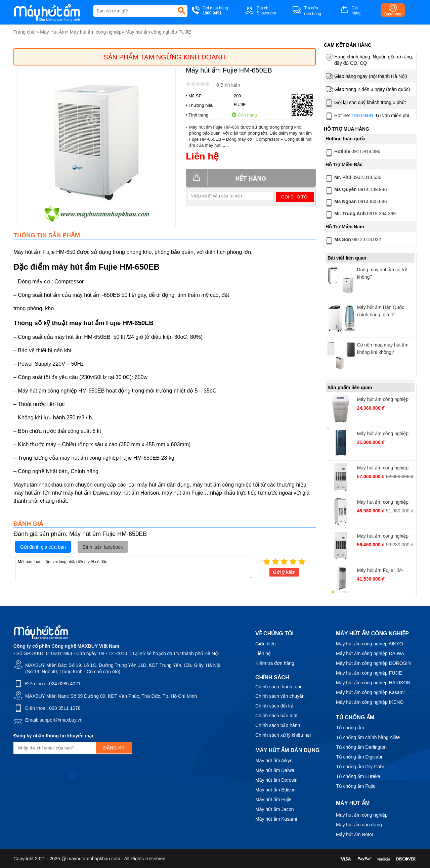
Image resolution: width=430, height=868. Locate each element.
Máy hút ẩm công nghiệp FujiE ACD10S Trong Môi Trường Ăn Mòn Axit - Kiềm (385, 537)
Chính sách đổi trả (274, 706)
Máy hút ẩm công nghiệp (96, 32)
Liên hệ (263, 653)
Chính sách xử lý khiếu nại (283, 735)
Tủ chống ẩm (350, 728)
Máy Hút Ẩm (53, 32)
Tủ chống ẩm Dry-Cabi (360, 767)
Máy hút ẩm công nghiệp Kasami (370, 692)
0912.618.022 (353, 241)
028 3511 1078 (65, 708)
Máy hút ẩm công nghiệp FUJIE (158, 32)
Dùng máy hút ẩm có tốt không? (382, 273)
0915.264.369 (360, 215)
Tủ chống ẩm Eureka (358, 776)
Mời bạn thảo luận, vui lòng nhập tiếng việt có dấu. (135, 568)
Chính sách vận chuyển (280, 696)
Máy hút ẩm (353, 803)
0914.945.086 (356, 203)
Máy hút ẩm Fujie (273, 800)
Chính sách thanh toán (279, 687)
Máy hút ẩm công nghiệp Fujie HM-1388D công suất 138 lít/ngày (385, 400)
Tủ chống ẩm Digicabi (359, 757)
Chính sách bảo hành (278, 725)
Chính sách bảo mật (276, 716)
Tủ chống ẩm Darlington (361, 747)
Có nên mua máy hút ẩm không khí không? (383, 349)
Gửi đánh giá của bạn (43, 547)
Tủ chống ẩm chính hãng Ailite (368, 737)
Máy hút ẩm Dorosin (276, 780)
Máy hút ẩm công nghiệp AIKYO (370, 644)
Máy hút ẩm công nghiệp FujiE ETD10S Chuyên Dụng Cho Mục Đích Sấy (383, 503)
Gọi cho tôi (295, 197)
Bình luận (228, 85)
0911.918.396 (352, 153)
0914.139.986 (356, 191)
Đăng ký (114, 748)
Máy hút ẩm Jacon (275, 809)
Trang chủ (24, 32)
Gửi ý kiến (284, 572)
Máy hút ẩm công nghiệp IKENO (370, 702)
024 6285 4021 (65, 684)
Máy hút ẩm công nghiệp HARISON (373, 683)
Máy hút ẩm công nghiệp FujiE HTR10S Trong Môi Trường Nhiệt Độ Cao (383, 469)
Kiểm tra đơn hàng (275, 663)
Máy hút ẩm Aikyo (274, 761)
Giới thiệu (266, 644)
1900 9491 (362, 116)
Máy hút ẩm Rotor (355, 834)
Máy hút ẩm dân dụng (359, 825)
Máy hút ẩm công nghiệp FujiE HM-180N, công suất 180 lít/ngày (384, 434)
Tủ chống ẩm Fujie (356, 786)
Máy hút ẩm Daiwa (275, 770)
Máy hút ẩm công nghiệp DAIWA (370, 653)
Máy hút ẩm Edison (275, 790)
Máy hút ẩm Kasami (276, 819)
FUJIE (240, 105)
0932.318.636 (353, 179)
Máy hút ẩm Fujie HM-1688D (380, 571)
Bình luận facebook (103, 547)
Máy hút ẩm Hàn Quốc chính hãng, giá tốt (380, 311)
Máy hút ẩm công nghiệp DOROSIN (373, 663)
